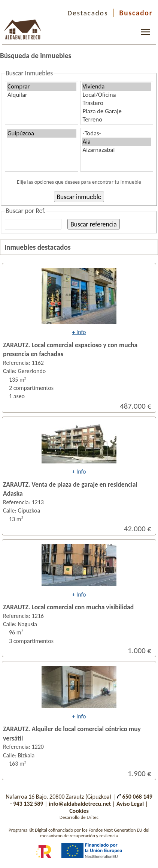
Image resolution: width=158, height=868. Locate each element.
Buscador (136, 13)
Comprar (42, 87)
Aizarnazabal (117, 150)
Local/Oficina (117, 95)
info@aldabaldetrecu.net (80, 804)
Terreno (117, 120)
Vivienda (117, 87)
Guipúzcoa (42, 133)
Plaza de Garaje (117, 111)
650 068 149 (135, 797)
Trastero (117, 103)
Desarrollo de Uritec (79, 817)
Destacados (88, 13)
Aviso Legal (130, 804)
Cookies (79, 811)
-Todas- (117, 133)
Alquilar (42, 95)
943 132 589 (28, 804)
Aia (117, 142)
